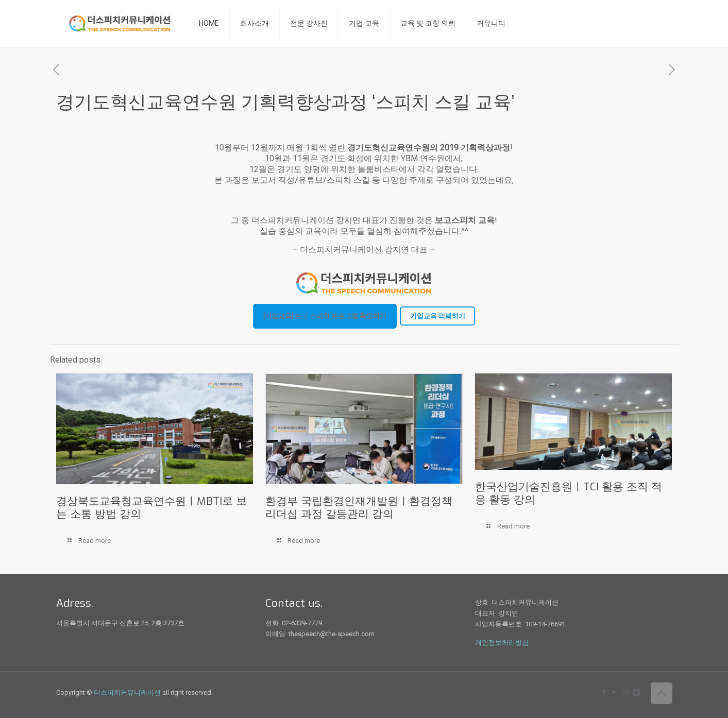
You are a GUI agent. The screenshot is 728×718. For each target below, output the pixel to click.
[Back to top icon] (662, 693)
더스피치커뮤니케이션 (127, 693)
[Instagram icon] (626, 692)
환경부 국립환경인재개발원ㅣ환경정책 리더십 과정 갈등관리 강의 (359, 508)
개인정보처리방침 (502, 643)
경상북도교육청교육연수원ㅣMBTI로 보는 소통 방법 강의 (151, 508)
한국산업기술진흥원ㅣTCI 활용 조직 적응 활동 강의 (569, 493)
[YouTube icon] (615, 692)
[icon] (637, 692)
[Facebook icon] (604, 692)
